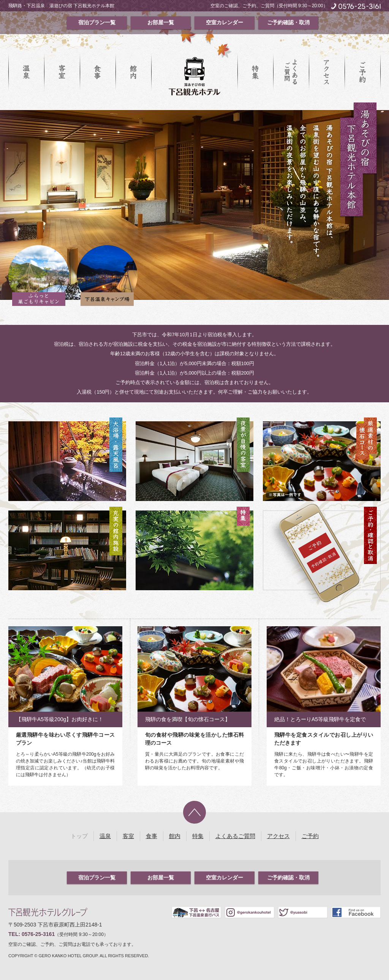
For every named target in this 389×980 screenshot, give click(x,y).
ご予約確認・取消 (288, 23)
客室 (62, 72)
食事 (98, 72)
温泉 (26, 72)
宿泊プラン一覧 (97, 23)
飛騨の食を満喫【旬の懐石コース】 (188, 719)
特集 (255, 72)
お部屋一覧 (161, 23)
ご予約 (362, 72)
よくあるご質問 (291, 72)
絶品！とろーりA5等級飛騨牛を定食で (320, 719)
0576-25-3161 (38, 934)
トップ (79, 836)
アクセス (327, 72)
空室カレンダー (225, 23)
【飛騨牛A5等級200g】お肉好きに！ (60, 719)
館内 (133, 72)
